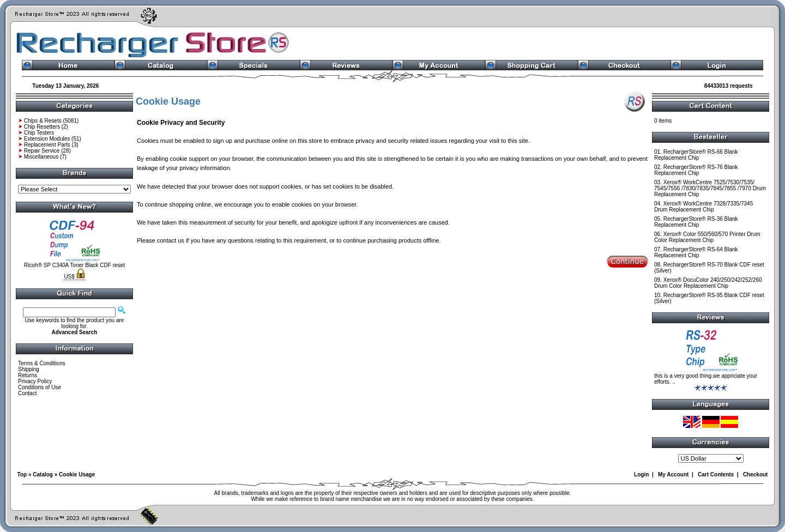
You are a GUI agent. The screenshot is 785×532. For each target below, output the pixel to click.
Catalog (43, 474)
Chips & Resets (43, 121)
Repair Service (42, 151)
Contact (27, 393)
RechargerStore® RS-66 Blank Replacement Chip (696, 155)
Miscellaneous (41, 157)
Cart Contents (716, 474)
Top (22, 474)
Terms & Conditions (42, 363)
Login (641, 474)
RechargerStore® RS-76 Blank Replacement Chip (696, 170)
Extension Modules (47, 139)
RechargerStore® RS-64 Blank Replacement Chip (696, 252)
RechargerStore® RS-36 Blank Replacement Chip (696, 222)
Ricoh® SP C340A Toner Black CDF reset (74, 265)
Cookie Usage (77, 474)
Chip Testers (39, 133)
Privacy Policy (35, 381)
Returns (28, 375)
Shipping (29, 369)
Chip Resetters (42, 127)
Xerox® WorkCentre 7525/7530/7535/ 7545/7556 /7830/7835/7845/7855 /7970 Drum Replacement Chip (710, 188)
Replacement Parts (47, 145)
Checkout (756, 474)
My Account (673, 474)
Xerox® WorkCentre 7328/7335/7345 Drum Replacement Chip (704, 207)
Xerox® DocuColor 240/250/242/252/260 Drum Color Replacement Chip (708, 283)
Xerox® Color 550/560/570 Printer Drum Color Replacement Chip (707, 237)
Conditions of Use (40, 387)
